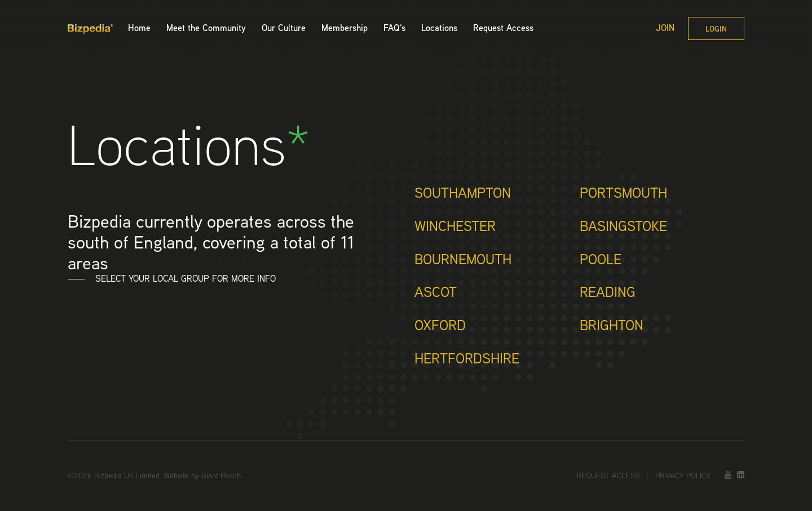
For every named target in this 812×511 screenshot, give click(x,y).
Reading (608, 293)
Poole (601, 260)
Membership (345, 28)
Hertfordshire (467, 359)
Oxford (440, 326)
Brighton (612, 326)
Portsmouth (623, 194)
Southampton (463, 194)
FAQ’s (394, 28)
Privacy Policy (683, 476)
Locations (439, 28)
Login (716, 29)
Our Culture (284, 28)
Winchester (455, 227)
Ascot (436, 293)
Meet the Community (206, 28)
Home (139, 28)
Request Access (503, 28)
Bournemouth (463, 260)
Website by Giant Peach (202, 476)
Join (665, 28)
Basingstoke (623, 227)
